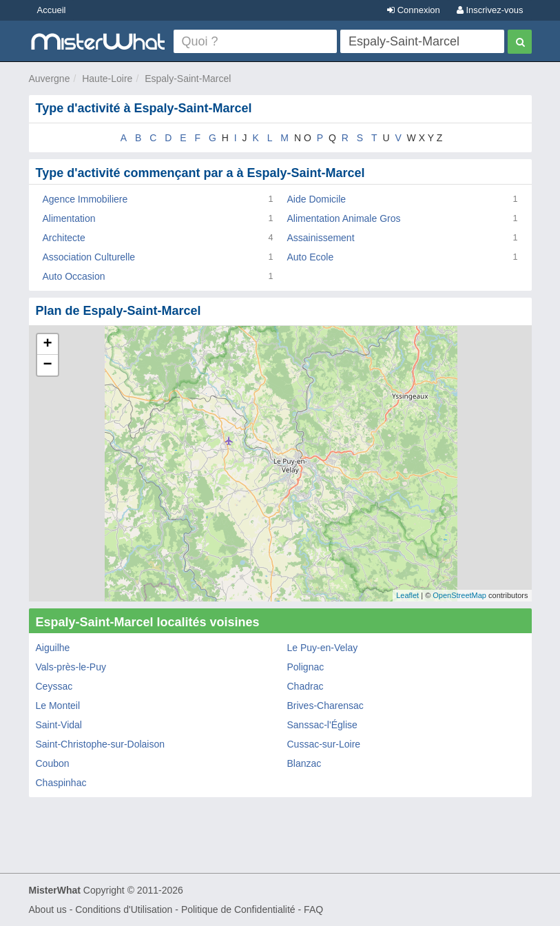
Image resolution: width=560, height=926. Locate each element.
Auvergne (50, 79)
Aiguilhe (53, 648)
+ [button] (47, 344)
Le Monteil (58, 706)
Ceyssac (54, 686)
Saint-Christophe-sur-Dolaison (101, 744)
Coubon (53, 763)
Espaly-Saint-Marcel (188, 79)
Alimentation (69, 218)
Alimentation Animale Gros (344, 218)
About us (48, 909)
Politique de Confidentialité (238, 909)
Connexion (414, 10)
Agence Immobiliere (85, 199)
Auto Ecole (311, 257)
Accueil (52, 10)
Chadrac (305, 686)
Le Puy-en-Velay (323, 648)
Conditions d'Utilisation (124, 909)
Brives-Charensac (325, 706)
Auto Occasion (74, 276)
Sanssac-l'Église (322, 725)
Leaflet (407, 595)
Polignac (306, 667)
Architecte (64, 238)
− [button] (47, 365)
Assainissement (321, 238)
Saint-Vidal (59, 725)
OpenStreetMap (459, 595)
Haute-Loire (107, 79)
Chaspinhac (61, 783)
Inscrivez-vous (490, 10)
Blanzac (304, 763)
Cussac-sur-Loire (324, 744)
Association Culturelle (89, 257)
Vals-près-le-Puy (71, 667)
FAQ (313, 909)
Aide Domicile (317, 199)
